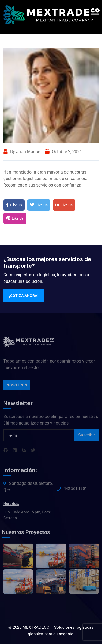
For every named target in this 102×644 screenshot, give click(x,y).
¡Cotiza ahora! (24, 296)
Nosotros (17, 386)
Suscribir (86, 436)
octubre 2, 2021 (64, 152)
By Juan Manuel (22, 152)
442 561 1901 (75, 490)
